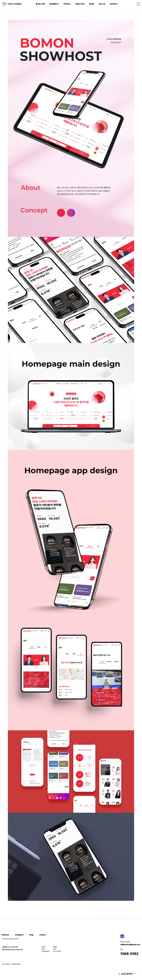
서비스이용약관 (6, 964)
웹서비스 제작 (40, 4)
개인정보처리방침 (16, 964)
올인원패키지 (54, 4)
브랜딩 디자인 (80, 4)
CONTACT (114, 4)
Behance (6, 935)
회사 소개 (102, 4)
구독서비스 (67, 4)
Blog (31, 935)
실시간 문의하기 (127, 974)
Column (42, 935)
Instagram (19, 935)
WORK (92, 4)
